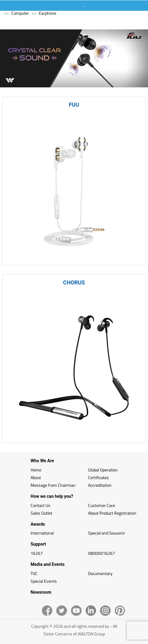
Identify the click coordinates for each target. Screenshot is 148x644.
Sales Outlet (41, 513)
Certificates (98, 477)
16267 (37, 553)
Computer (20, 13)
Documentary (100, 573)
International (42, 533)
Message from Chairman (53, 485)
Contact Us (41, 505)
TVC (34, 573)
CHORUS (74, 282)
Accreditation (100, 485)
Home (36, 470)
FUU (74, 105)
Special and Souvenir (107, 533)
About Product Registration (112, 513)
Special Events (44, 581)
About (36, 477)
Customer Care (102, 505)
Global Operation (103, 470)
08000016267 (102, 553)
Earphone (48, 13)
